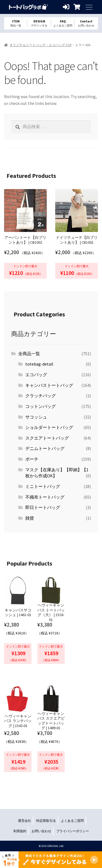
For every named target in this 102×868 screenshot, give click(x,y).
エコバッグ (36, 375)
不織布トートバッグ (45, 497)
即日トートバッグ (43, 507)
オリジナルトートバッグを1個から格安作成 (29, 7)
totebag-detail (39, 364)
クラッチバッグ (41, 396)
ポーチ (32, 459)
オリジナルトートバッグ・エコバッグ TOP (41, 45)
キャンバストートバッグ (49, 385)
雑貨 (30, 518)
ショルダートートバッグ (49, 427)
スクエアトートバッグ (47, 438)
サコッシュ (36, 417)
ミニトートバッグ (43, 486)
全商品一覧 (29, 354)
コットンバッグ (41, 406)
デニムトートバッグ (45, 448)
